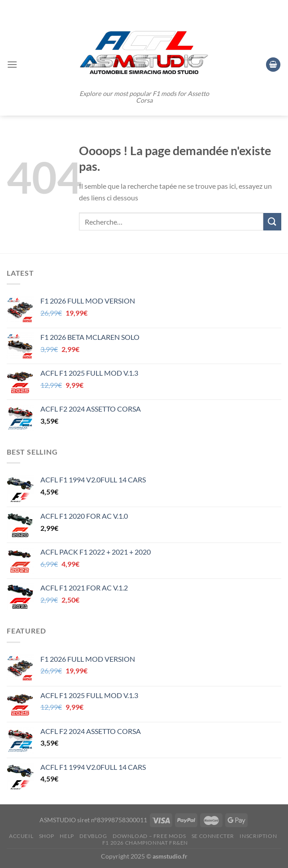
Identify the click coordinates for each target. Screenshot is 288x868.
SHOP (47, 836)
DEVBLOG (93, 836)
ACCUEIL (21, 836)
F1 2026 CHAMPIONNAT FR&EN (145, 843)
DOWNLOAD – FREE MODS (149, 836)
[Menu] (12, 64)
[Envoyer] (272, 222)
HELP (67, 836)
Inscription (258, 836)
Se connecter (213, 836)
